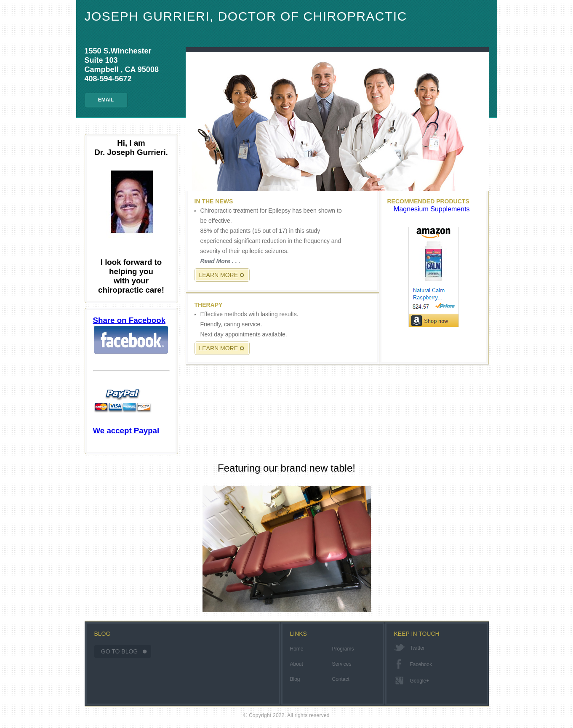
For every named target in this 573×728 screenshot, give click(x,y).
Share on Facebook (131, 335)
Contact (341, 679)
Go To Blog (119, 651)
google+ (420, 681)
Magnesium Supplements (432, 209)
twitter (417, 648)
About (297, 664)
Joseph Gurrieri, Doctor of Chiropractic (246, 16)
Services (342, 664)
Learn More (219, 275)
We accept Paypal (126, 410)
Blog (295, 679)
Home (297, 649)
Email (106, 100)
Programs (343, 649)
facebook (421, 664)
